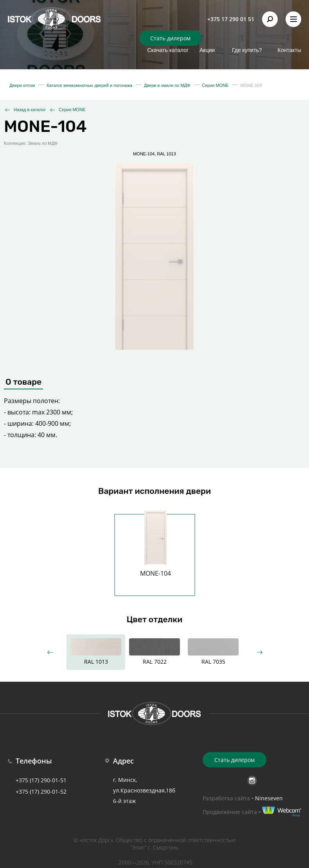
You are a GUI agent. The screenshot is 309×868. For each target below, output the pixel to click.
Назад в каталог (30, 110)
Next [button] (259, 652)
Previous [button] (50, 652)
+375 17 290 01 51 (231, 19)
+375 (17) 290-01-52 (41, 791)
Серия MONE (72, 110)
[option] (155, 550)
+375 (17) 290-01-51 (41, 780)
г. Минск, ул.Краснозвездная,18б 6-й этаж (144, 790)
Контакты (289, 50)
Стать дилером (170, 38)
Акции (207, 50)
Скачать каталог (168, 50)
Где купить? (247, 50)
